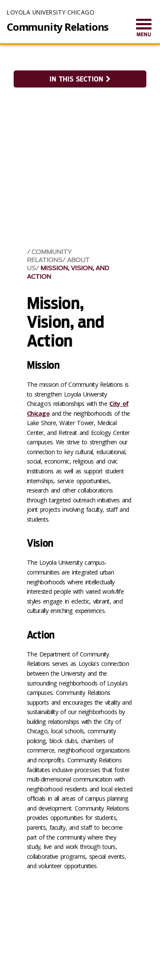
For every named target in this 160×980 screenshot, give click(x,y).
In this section (80, 79)
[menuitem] (144, 28)
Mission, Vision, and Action (68, 272)
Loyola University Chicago (51, 12)
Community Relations (58, 27)
